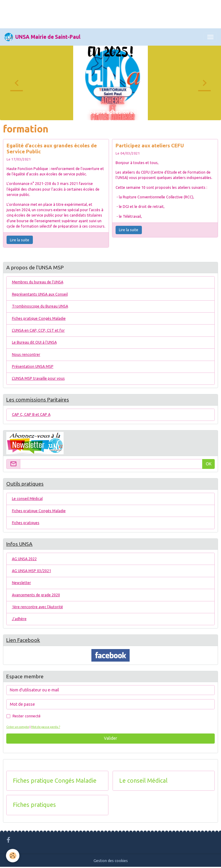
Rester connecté (27, 716)
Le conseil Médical (27, 499)
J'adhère (19, 619)
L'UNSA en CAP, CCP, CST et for (38, 330)
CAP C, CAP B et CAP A (31, 414)
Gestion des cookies (111, 861)
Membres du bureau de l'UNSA (38, 282)
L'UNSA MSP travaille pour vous (38, 378)
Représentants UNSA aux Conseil (40, 294)
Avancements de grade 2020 (36, 595)
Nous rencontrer (26, 355)
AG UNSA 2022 (24, 559)
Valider (110, 738)
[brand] (42, 37)
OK (209, 464)
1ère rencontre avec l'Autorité (37, 607)
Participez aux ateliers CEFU (150, 145)
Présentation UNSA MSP (33, 366)
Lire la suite (20, 240)
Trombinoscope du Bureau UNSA (40, 306)
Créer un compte (18, 727)
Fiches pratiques (26, 523)
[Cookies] (13, 856)
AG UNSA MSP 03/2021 (32, 571)
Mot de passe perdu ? (46, 727)
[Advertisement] (109, 13)
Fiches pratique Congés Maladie (39, 318)
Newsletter (22, 583)
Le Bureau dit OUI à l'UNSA (34, 342)
